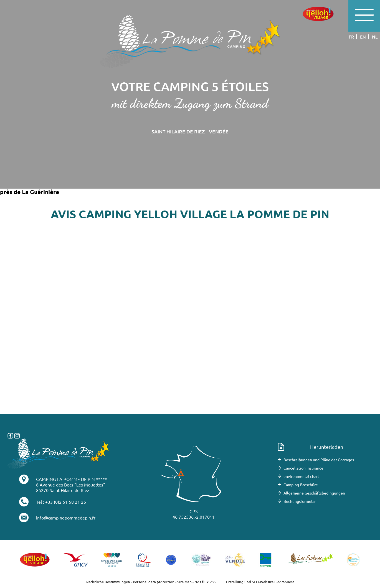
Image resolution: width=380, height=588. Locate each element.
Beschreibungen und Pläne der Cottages (319, 460)
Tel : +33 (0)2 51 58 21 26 (61, 502)
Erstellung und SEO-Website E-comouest (260, 582)
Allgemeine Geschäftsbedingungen (314, 493)
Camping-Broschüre (301, 485)
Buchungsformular (300, 501)
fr (351, 37)
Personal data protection (154, 582)
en (363, 37)
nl (375, 37)
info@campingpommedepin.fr (66, 518)
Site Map (184, 582)
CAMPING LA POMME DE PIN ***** (72, 479)
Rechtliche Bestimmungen (108, 582)
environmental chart (301, 476)
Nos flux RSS (205, 582)
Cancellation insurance (303, 468)
